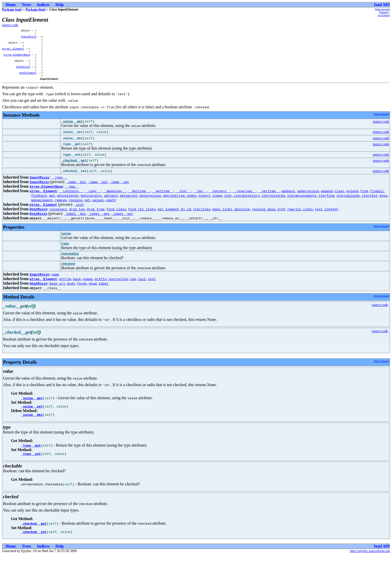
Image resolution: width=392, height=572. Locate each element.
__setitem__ (269, 202)
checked (68, 277)
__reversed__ (244, 202)
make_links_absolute (231, 220)
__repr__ (59, 188)
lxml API (382, 5)
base (77, 293)
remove (61, 211)
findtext (39, 206)
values (98, 211)
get (52, 206)
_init (79, 215)
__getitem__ (163, 202)
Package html (35, 9)
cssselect (58, 220)
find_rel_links (142, 220)
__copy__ (93, 202)
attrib (65, 293)
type (65, 256)
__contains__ (71, 202)
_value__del (32, 430)
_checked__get (74, 171)
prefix (101, 293)
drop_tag (77, 220)
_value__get (72, 130)
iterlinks (202, 220)
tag (133, 293)
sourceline (118, 293)
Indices (43, 5)
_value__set (32, 421)
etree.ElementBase (17, 59)
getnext (111, 206)
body (71, 297)
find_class (116, 220)
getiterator (91, 206)
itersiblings (348, 206)
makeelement (42, 211)
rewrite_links (300, 220)
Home (11, 5)
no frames (383, 15)
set (87, 211)
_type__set (31, 470)
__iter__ (183, 202)
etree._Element (13, 52)
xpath (111, 211)
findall (377, 202)
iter (228, 206)
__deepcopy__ (114, 202)
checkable (70, 266)
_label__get (99, 224)
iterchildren (273, 206)
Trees (27, 5)
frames (384, 12)
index (192, 206)
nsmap (88, 293)
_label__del (75, 224)
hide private (382, 9)
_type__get (31, 461)
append (327, 202)
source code (10, 25)
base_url (57, 297)
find (364, 202)
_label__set (122, 224)
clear (340, 202)
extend (352, 202)
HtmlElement (28, 80)
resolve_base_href (269, 220)
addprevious (308, 202)
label (104, 297)
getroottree (174, 206)
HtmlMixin (23, 73)
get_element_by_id (174, 220)
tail (142, 293)
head (93, 297)
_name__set (119, 193)
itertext (370, 206)
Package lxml (12, 9)
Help (60, 5)
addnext (288, 202)
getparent (129, 206)
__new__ (72, 197)
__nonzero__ (219, 202)
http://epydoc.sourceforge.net (370, 568)
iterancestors (247, 206)
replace (76, 211)
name (55, 288)
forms (82, 297)
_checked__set (34, 549)
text (152, 293)
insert (204, 206)
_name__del (76, 193)
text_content (327, 220)
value (66, 245)
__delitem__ (139, 202)
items (217, 206)
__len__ (200, 202)
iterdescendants (302, 206)
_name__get (98, 193)
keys (383, 206)
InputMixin (29, 38)
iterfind (326, 206)
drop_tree (96, 220)
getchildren (68, 206)
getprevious (150, 206)
